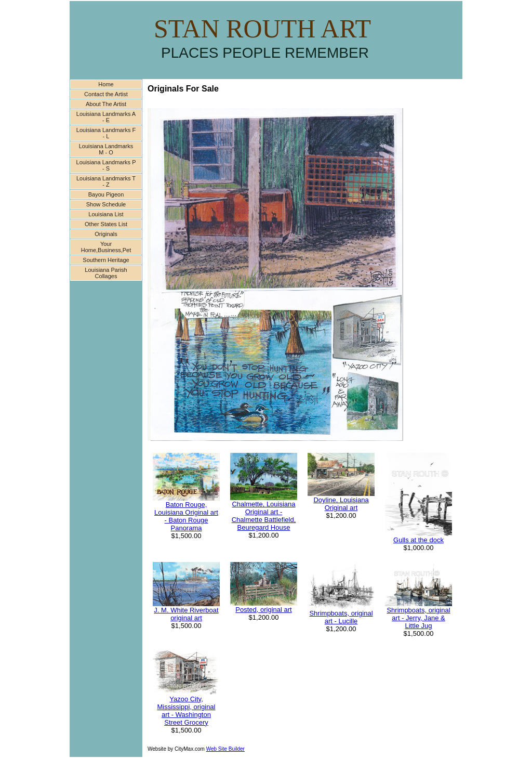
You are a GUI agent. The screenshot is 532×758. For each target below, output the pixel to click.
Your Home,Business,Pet (106, 247)
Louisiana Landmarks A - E (106, 117)
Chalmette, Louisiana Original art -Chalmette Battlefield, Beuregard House (264, 516)
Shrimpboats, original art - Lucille (341, 617)
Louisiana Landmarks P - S (106, 165)
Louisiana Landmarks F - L (106, 133)
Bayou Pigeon (106, 194)
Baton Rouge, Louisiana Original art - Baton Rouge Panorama (186, 516)
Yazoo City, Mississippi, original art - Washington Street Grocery (187, 711)
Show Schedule (106, 204)
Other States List (106, 224)
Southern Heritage (106, 260)
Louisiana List (106, 214)
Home (106, 84)
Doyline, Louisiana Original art (341, 504)
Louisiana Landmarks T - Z (106, 181)
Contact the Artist (106, 94)
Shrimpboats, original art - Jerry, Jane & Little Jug (418, 618)
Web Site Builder (225, 749)
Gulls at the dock (418, 540)
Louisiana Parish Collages (106, 273)
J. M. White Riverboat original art (186, 614)
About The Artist (106, 104)
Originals (106, 234)
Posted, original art (263, 610)
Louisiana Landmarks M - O (106, 149)
